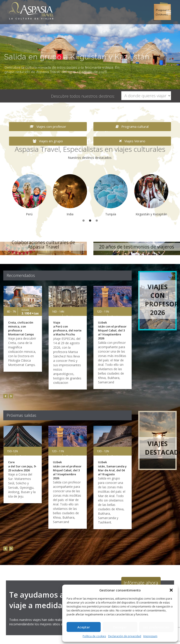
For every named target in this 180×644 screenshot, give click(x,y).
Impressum (150, 636)
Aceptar (84, 627)
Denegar (120, 627)
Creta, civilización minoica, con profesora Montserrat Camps (21, 328)
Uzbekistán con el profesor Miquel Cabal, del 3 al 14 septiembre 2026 (112, 330)
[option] (29, 195)
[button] (171, 590)
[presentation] (5, 396)
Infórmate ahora (141, 583)
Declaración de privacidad (125, 636)
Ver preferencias (156, 627)
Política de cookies (94, 636)
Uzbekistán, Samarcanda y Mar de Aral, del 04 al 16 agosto (112, 468)
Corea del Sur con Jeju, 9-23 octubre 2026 (22, 466)
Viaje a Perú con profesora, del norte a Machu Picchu (67, 328)
